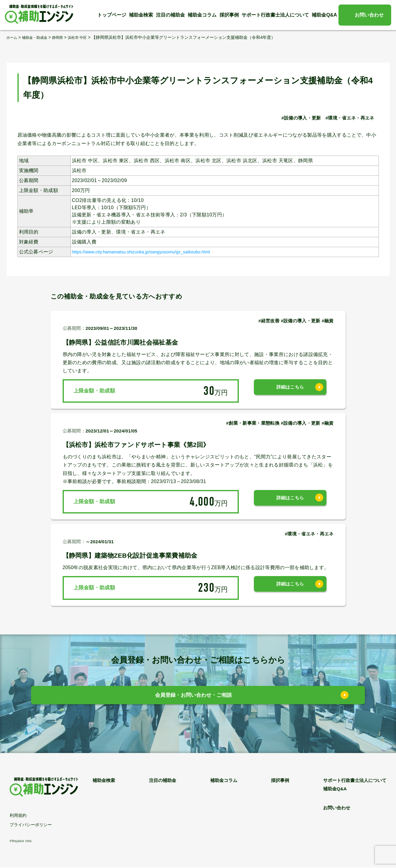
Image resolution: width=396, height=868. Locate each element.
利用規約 (18, 816)
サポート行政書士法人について (275, 15)
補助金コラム (202, 15)
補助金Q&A (324, 15)
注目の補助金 (170, 15)
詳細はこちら (290, 391)
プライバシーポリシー (31, 825)
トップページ (112, 15)
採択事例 (229, 15)
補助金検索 (141, 15)
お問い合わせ (369, 15)
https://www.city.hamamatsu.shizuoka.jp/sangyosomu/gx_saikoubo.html (151, 252)
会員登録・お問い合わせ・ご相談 (193, 697)
